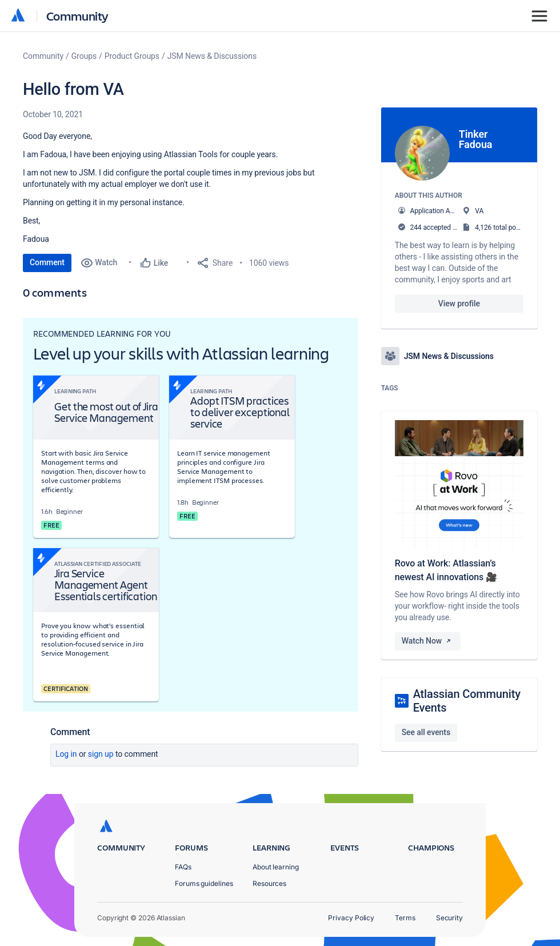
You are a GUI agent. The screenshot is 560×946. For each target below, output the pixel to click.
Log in (66, 754)
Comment (47, 262)
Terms (405, 918)
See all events (426, 732)
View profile (459, 304)
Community (77, 16)
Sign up (101, 754)
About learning (276, 867)
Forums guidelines (204, 883)
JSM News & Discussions (212, 56)
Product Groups (132, 56)
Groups (84, 56)
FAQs (183, 867)
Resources (269, 883)
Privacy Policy (351, 918)
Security (449, 918)
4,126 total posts (500, 227)
